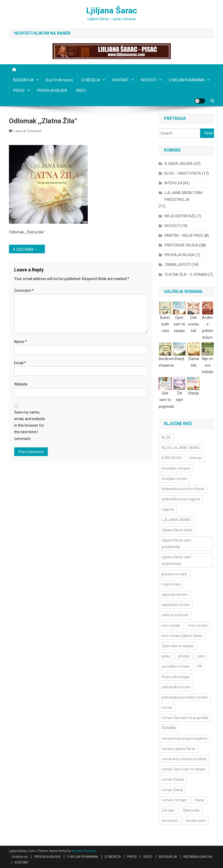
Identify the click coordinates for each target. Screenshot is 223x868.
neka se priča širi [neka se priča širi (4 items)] (175, 615)
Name (20, 342)
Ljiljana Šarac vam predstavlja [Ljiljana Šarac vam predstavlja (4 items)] (176, 543)
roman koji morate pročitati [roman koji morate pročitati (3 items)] (184, 759)
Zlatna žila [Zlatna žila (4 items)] (191, 810)
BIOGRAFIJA (23, 80)
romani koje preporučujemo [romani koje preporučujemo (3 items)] (184, 738)
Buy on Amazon (59, 80)
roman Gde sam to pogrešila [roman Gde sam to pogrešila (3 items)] (185, 718)
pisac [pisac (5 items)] (166, 656)
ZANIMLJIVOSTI (178, 265)
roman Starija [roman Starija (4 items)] (173, 779)
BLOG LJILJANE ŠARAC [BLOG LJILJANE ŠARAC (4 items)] (181, 448)
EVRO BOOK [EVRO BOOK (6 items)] (172, 458)
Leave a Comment (27, 131)
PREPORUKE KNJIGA (181, 245)
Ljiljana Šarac (112, 10)
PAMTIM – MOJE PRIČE (184, 235)
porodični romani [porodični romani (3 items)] (175, 666)
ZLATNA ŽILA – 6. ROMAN (186, 275)
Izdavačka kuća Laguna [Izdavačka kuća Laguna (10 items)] (181, 499)
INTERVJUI (173, 183)
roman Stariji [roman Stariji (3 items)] (172, 790)
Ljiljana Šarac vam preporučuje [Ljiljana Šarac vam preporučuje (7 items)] (176, 560)
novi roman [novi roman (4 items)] (171, 625)
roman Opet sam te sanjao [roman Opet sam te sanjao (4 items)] (184, 769)
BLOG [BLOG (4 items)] (166, 437)
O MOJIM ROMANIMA (187, 80)
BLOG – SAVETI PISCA (183, 173)
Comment (24, 291)
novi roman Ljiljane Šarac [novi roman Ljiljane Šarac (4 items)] (182, 636)
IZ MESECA (91, 80)
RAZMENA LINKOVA (198, 857)
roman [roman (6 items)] (167, 708)
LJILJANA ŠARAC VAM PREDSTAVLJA (183, 196)
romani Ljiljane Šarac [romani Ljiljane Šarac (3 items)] (179, 749)
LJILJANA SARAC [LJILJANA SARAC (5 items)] (176, 520)
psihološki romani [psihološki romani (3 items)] (176, 687)
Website (21, 384)
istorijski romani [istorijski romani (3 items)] (175, 479)
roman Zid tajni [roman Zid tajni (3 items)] (174, 800)
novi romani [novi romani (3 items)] (198, 625)
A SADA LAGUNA (179, 164)
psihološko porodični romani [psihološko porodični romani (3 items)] (185, 697)
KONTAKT (121, 80)
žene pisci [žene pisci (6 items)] (170, 821)
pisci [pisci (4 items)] (201, 656)
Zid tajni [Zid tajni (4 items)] (168, 810)
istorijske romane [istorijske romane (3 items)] (176, 468)
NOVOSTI (149, 80)
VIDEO (81, 90)
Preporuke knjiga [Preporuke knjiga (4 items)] (175, 677)
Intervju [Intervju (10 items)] (196, 458)
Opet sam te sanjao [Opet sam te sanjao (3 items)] (178, 646)
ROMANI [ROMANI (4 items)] (168, 728)
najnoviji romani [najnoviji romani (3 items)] (175, 594)
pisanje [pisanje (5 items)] (184, 656)
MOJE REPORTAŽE (180, 216)
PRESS (19, 90)
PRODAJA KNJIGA (52, 90)
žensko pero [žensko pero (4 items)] (196, 821)
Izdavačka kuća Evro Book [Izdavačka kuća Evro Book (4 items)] (183, 489)
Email (20, 363)
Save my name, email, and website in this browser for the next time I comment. (30, 425)
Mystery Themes (84, 851)
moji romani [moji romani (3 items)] (171, 584)
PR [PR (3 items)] (200, 666)
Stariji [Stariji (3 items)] (199, 800)
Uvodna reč (20, 857)
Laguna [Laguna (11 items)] (168, 509)
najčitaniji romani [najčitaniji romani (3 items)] (176, 605)
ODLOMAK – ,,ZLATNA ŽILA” (31, 249)
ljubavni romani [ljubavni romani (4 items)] (174, 574)
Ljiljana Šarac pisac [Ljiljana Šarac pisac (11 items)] (177, 530)
